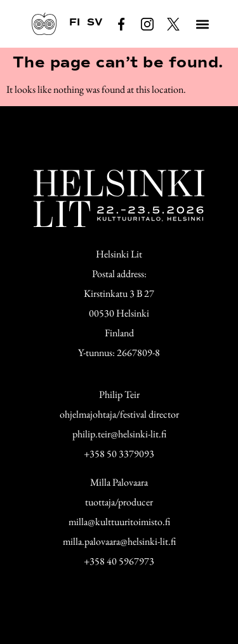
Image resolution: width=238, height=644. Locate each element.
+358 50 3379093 (119, 454)
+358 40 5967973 (119, 561)
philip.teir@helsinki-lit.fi (119, 434)
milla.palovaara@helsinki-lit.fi (119, 541)
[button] (202, 24)
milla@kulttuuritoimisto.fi (119, 522)
